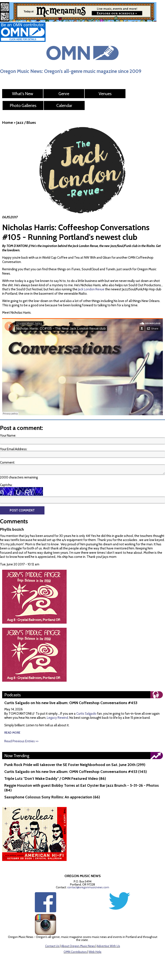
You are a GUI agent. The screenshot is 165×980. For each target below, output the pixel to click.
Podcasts (12, 695)
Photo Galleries (23, 105)
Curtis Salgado (87, 714)
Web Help (95, 952)
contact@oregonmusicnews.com (88, 887)
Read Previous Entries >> (21, 741)
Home (8, 123)
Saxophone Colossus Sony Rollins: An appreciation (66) (52, 797)
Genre (64, 94)
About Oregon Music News (78, 946)
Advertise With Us (108, 946)
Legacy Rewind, (58, 718)
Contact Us (52, 946)
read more (12, 733)
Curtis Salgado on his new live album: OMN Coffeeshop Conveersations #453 (71, 703)
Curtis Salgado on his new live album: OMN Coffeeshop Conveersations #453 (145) (76, 772)
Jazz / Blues (26, 123)
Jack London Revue (91, 289)
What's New (23, 94)
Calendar (64, 105)
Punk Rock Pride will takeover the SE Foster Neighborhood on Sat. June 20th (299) (75, 765)
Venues (105, 94)
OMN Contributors (75, 952)
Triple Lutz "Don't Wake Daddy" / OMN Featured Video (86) (55, 779)
